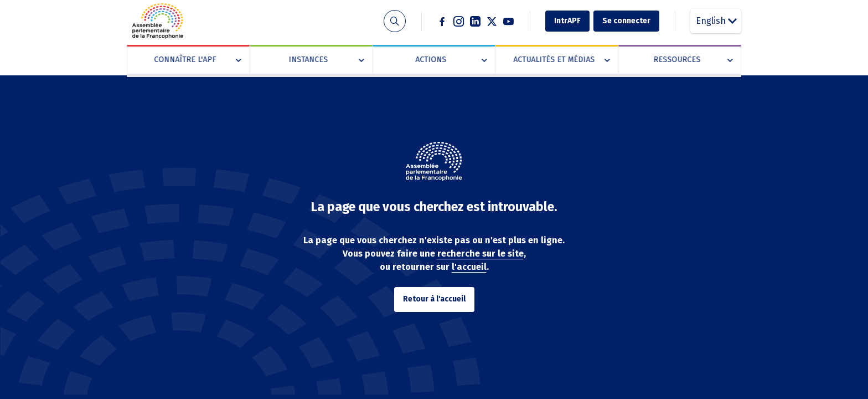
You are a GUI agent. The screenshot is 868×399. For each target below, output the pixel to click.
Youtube (509, 21)
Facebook (442, 21)
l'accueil (469, 267)
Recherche (394, 21)
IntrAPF (567, 21)
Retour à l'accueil (434, 299)
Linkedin (476, 21)
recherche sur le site (480, 254)
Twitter (492, 21)
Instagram (459, 21)
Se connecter (626, 21)
